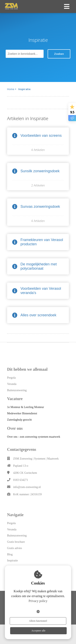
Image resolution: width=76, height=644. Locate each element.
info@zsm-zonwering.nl (27, 487)
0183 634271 (21, 480)
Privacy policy (38, 601)
